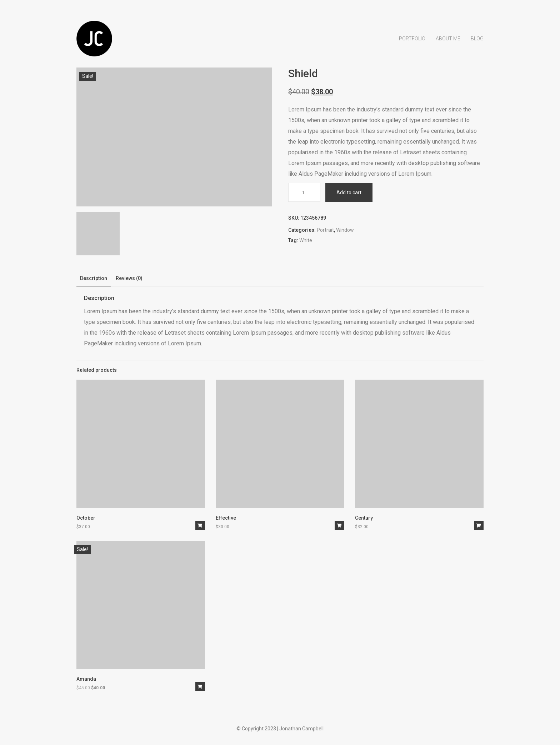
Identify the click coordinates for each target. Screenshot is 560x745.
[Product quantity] (304, 193)
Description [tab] (94, 278)
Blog (477, 39)
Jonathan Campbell (301, 729)
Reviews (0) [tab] (129, 278)
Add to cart (349, 193)
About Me (448, 39)
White (306, 241)
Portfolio (412, 39)
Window (345, 230)
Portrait (325, 230)
